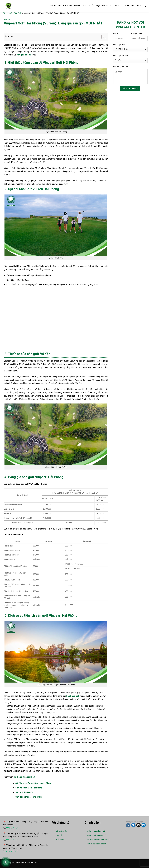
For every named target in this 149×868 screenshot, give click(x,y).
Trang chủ (55, 6)
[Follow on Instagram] (128, 825)
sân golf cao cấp (25, 55)
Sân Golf (18, 13)
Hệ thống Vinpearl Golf (24, 777)
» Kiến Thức (59, 840)
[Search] (145, 6)
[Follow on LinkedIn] (144, 825)
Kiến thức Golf (133, 6)
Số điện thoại (137, 34)
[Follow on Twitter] (133, 825)
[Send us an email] (138, 825)
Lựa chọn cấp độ (120, 56)
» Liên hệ (58, 835)
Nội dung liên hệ (120, 66)
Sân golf (118, 6)
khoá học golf (73, 696)
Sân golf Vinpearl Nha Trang (29, 797)
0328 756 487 (12, 851)
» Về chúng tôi (61, 831)
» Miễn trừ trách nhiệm (96, 844)
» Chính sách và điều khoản (98, 840)
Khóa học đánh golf (75, 6)
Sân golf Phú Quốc (24, 792)
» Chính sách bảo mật (96, 831)
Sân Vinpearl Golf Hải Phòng (29, 788)
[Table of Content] (104, 37)
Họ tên (116, 34)
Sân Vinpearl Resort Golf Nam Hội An (33, 783)
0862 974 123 (12, 828)
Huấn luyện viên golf (100, 6)
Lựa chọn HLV (119, 45)
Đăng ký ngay (130, 89)
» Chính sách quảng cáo (97, 835)
